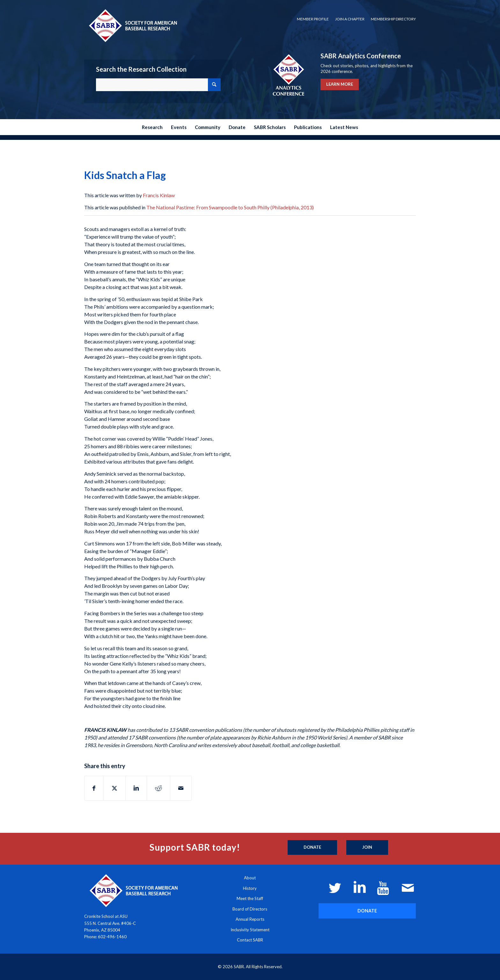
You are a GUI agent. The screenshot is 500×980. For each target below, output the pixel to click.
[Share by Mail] (181, 788)
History (250, 888)
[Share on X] (114, 788)
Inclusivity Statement (250, 930)
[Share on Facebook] (94, 788)
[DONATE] (367, 911)
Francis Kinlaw (159, 195)
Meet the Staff (250, 898)
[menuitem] (313, 19)
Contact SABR (250, 940)
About (250, 878)
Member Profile (313, 19)
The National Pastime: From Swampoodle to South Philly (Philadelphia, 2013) (230, 207)
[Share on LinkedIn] (136, 788)
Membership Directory (393, 19)
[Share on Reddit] (158, 788)
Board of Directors (250, 909)
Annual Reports (250, 919)
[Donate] (312, 847)
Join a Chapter (350, 19)
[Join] (367, 847)
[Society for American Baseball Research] (132, 25)
